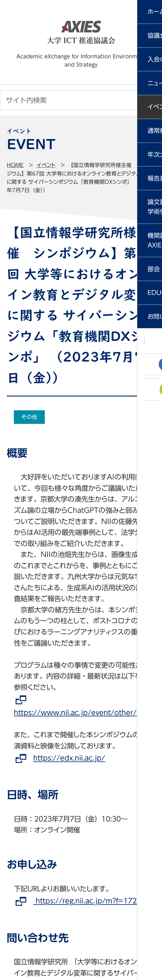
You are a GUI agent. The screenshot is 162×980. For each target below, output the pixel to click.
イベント (46, 165)
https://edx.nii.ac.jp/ (69, 758)
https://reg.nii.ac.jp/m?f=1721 (87, 901)
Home (15, 165)
